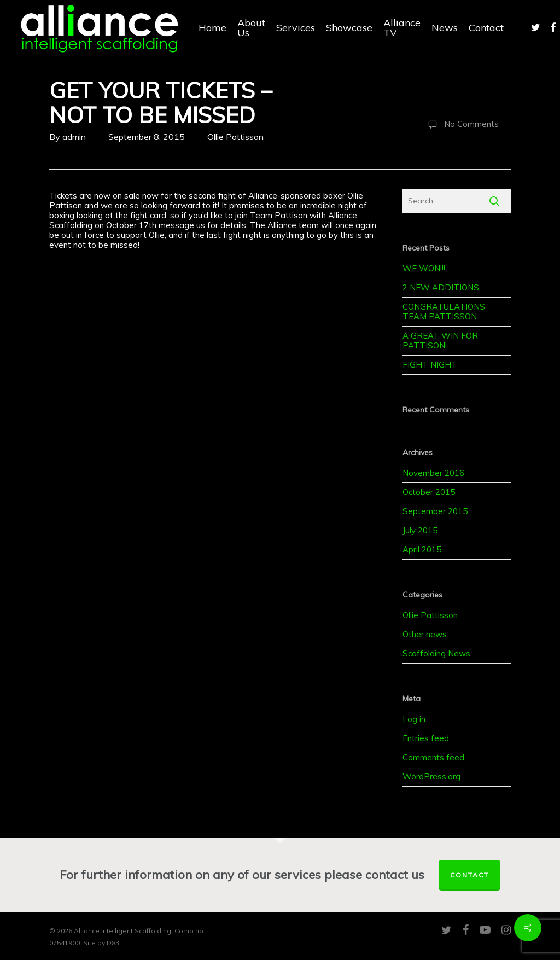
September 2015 (435, 511)
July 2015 (420, 530)
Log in (414, 719)
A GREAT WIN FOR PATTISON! (440, 341)
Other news (425, 634)
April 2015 (422, 549)
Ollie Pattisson (235, 137)
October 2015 (429, 492)
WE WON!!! (424, 268)
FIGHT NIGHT (430, 365)
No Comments (461, 125)
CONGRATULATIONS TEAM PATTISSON (444, 312)
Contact (469, 875)
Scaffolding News (436, 653)
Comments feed (433, 757)
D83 (113, 943)
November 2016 (433, 473)
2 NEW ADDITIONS (441, 287)
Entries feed (426, 738)
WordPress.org (431, 776)
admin (74, 137)
